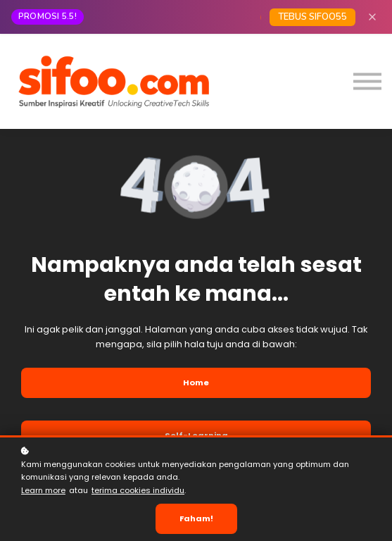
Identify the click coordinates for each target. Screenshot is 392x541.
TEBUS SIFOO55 (312, 17)
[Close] (372, 17)
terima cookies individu (138, 490)
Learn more (43, 490)
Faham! (196, 518)
